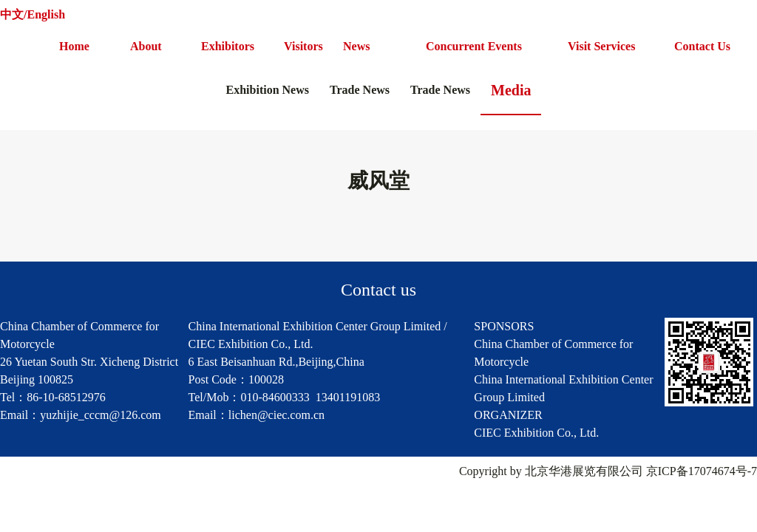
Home (74, 46)
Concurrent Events (474, 46)
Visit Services (601, 46)
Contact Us (702, 46)
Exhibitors (228, 46)
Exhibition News (268, 90)
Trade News (360, 90)
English (46, 14)
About (146, 46)
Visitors (303, 46)
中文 (12, 14)
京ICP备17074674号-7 (702, 471)
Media (511, 90)
